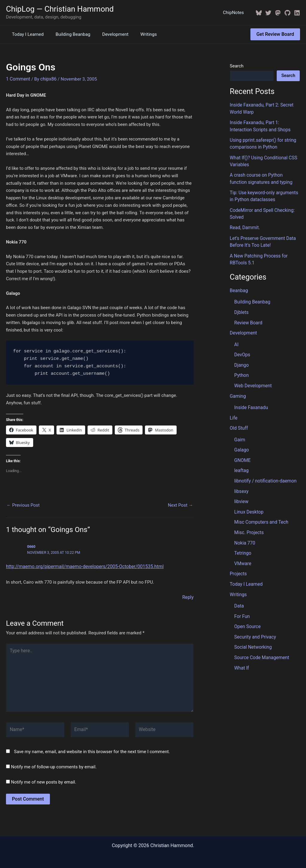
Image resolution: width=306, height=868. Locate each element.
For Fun (242, 604)
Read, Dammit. (244, 224)
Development (108, 34)
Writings (138, 34)
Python (241, 369)
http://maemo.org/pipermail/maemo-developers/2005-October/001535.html (82, 566)
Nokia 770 (244, 532)
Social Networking (252, 634)
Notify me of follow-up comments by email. (54, 763)
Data (239, 593)
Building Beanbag (68, 34)
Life (234, 410)
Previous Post (23, 505)
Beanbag (239, 286)
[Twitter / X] (268, 13)
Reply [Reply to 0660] (188, 597)
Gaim (240, 431)
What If (241, 654)
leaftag (241, 461)
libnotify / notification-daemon (264, 471)
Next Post (180, 505)
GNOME (242, 451)
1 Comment (18, 79)
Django (241, 358)
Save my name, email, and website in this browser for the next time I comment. (92, 748)
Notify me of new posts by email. (44, 778)
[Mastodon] (278, 13)
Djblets (241, 307)
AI (236, 338)
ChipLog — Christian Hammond (60, 9)
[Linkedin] (297, 13)
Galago (241, 441)
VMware (242, 552)
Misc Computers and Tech (260, 512)
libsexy (241, 482)
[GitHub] (287, 13)
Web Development (252, 379)
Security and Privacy (254, 624)
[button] (275, 34)
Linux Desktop (248, 502)
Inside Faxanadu (251, 400)
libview (241, 492)
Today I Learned (26, 34)
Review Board (248, 317)
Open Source (247, 613)
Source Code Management (261, 644)
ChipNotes (235, 13)
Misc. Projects (248, 522)
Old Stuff (239, 420)
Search (237, 66)
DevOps (242, 349)
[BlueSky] (259, 13)
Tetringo (242, 542)
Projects (238, 562)
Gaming (238, 389)
